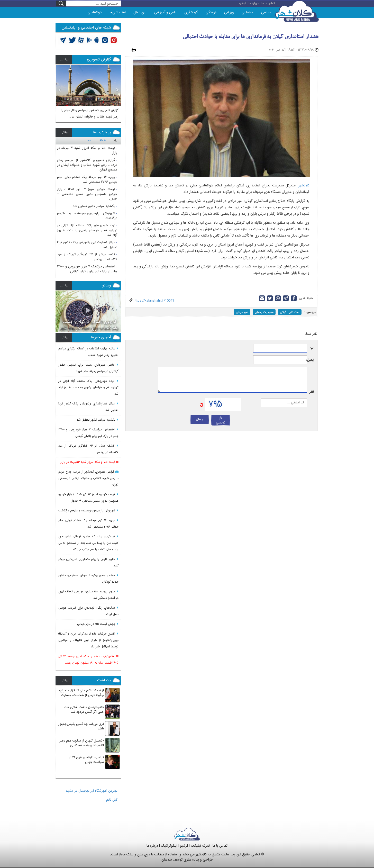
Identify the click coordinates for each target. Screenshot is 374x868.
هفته (103, 140)
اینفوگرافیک (169, 846)
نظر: (311, 392)
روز (116, 140)
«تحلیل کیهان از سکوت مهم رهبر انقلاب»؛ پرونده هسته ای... (81, 743)
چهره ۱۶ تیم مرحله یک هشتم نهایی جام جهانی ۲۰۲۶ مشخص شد (87, 179)
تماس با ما (220, 846)
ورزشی (229, 12)
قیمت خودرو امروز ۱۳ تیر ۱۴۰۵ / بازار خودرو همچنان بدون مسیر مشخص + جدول (87, 194)
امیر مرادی (242, 312)
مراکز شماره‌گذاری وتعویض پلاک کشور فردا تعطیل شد (87, 245)
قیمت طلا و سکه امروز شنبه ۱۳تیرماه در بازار (87, 150)
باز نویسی (221, 420)
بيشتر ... (64, 60)
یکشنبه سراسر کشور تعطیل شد (95, 206)
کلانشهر (304, 185)
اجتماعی (248, 12)
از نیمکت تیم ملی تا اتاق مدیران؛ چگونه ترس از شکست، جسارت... (81, 693)
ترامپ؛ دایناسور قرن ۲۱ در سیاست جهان (86, 760)
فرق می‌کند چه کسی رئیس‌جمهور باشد (81, 726)
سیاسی (266, 12)
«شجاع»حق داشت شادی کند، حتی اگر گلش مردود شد (84, 710)
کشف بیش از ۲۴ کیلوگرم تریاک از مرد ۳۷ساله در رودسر (87, 257)
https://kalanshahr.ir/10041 (153, 301)
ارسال (200, 419)
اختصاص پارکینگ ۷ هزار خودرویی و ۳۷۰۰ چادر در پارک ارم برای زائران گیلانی (87, 269)
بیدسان (167, 860)
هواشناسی (95, 12)
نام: (312, 349)
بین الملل (140, 12)
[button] (60, 92)
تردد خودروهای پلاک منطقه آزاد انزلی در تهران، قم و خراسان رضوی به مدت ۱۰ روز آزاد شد (87, 230)
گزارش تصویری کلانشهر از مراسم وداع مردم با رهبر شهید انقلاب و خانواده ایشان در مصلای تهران (87, 165)
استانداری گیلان (290, 312)
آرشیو (184, 846)
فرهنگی (211, 12)
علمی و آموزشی (165, 12)
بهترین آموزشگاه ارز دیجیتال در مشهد (92, 791)
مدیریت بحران (264, 312)
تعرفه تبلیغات (200, 846)
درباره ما (152, 846)
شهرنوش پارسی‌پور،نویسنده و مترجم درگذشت (87, 216)
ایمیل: (311, 360)
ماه (89, 140)
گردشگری (191, 12)
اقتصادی (118, 12)
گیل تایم (112, 800)
